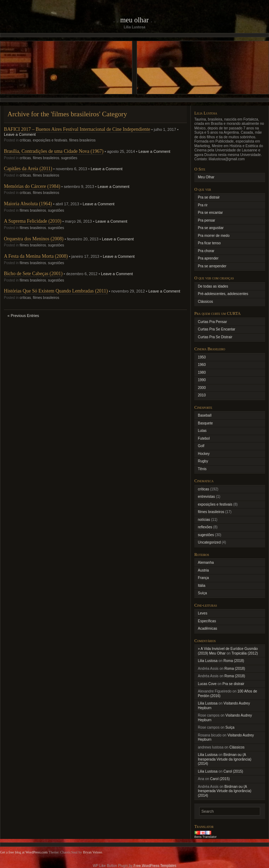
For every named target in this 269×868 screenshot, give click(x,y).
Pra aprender (208, 258)
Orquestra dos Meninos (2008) (34, 239)
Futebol (204, 438)
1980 (202, 372)
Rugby (203, 461)
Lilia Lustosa (208, 661)
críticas (25, 140)
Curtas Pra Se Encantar (217, 329)
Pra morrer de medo (214, 236)
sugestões (69, 158)
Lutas (202, 431)
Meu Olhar (135, 20)
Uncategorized (209, 542)
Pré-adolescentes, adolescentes (223, 294)
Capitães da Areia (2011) (28, 169)
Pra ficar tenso (209, 243)
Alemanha (206, 563)
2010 (202, 395)
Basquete (205, 423)
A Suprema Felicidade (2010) (33, 221)
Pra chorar (206, 251)
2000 (202, 388)
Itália (202, 586)
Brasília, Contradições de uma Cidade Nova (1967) (54, 151)
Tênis (202, 469)
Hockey (204, 454)
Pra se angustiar (211, 228)
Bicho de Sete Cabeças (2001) (33, 274)
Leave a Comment (20, 134)
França (203, 578)
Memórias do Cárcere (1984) (32, 186)
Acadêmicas (207, 628)
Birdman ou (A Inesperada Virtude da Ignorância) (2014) (225, 759)
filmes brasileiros (82, 140)
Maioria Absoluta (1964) (28, 204)
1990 (202, 380)
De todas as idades (213, 286)
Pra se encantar (210, 213)
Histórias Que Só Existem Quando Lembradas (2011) (56, 291)
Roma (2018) (234, 661)
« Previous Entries (23, 316)
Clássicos (205, 302)
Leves (203, 613)
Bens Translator (205, 837)
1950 (202, 357)
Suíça (202, 593)
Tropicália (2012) (245, 653)
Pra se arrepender (212, 266)
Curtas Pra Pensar (212, 322)
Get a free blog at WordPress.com (24, 852)
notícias (204, 520)
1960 (202, 365)
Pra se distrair (209, 197)
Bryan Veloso (92, 852)
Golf (201, 446)
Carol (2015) (233, 771)
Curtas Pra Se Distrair (215, 337)
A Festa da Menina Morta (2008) (36, 256)
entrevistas (206, 497)
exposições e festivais (50, 140)
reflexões (205, 527)
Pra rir (203, 205)
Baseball (205, 415)
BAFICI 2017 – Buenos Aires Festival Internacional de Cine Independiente (77, 129)
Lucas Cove (207, 684)
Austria (203, 570)
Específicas (207, 621)
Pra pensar (207, 220)
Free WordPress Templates (155, 866)
